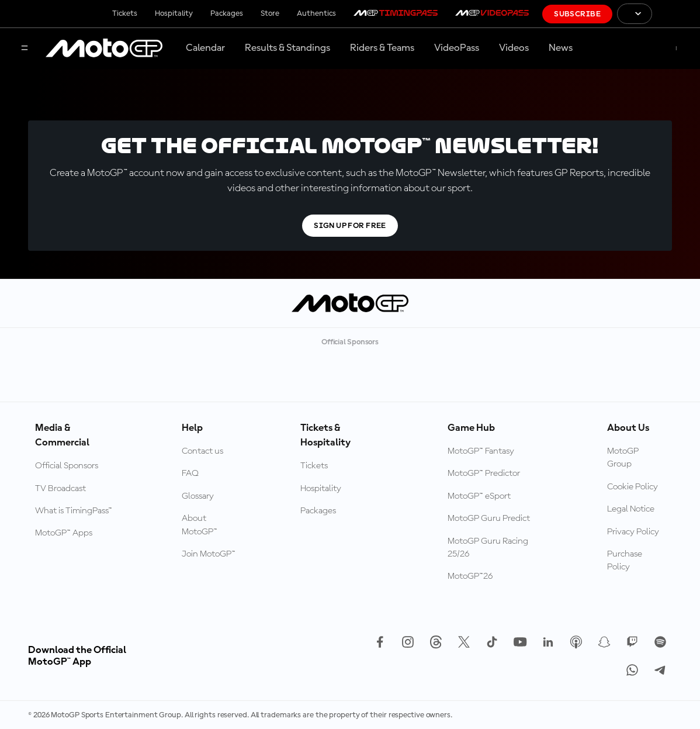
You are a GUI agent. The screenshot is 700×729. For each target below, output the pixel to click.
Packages (227, 13)
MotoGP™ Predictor (484, 474)
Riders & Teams (382, 48)
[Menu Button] (25, 49)
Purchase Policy (625, 561)
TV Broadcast (60, 489)
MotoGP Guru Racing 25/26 (488, 548)
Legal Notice (631, 509)
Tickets (125, 13)
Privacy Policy (633, 532)
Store (270, 13)
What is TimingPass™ (74, 511)
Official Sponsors (67, 466)
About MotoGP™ (200, 525)
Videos (514, 48)
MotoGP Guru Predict (489, 519)
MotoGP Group (623, 458)
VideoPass (457, 48)
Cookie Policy (633, 487)
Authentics (316, 13)
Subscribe (577, 14)
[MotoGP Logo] (104, 49)
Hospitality (174, 13)
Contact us (202, 451)
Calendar (205, 48)
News (561, 48)
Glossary (198, 496)
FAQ (190, 474)
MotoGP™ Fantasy (481, 451)
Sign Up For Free (350, 226)
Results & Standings (287, 48)
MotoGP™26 (470, 576)
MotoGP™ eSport (479, 496)
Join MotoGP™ (209, 554)
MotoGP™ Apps (64, 533)
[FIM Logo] (676, 14)
